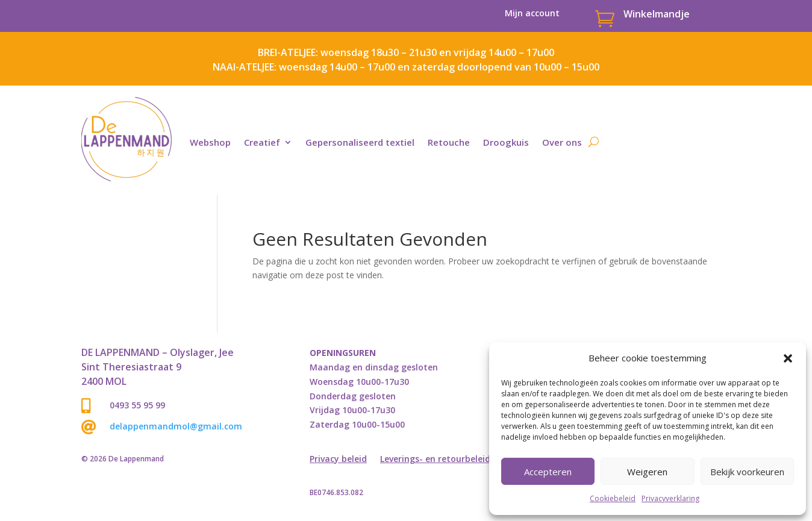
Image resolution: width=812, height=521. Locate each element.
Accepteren (548, 472)
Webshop (210, 142)
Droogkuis (506, 142)
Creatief (262, 142)
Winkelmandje (657, 14)
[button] (788, 358)
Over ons (562, 142)
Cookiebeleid (613, 498)
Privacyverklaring (670, 498)
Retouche (449, 142)
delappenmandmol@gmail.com (176, 426)
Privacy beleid (338, 460)
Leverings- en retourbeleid (435, 460)
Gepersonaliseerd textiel (360, 142)
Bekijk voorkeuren (747, 472)
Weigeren (647, 472)
